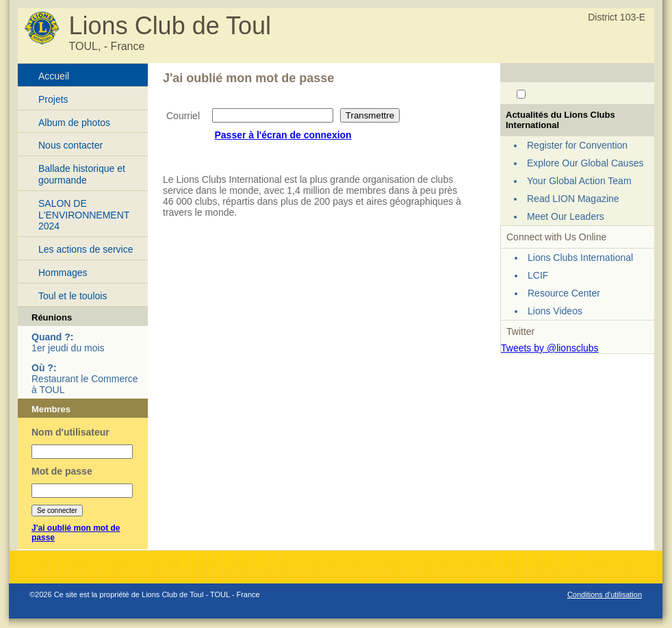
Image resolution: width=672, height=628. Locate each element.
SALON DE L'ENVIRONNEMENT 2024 (84, 215)
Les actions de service (86, 249)
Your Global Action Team (579, 181)
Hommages (63, 273)
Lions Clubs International (580, 258)
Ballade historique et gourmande (82, 174)
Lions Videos (555, 311)
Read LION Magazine (573, 199)
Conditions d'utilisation (605, 594)
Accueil (54, 76)
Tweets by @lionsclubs (550, 348)
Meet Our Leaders (566, 216)
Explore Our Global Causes (585, 163)
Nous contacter (70, 145)
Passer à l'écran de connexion (283, 135)
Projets (53, 99)
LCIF (538, 275)
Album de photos (74, 123)
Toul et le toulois (73, 296)
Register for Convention (577, 145)
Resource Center (564, 293)
